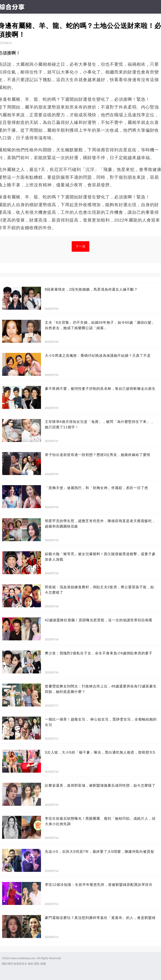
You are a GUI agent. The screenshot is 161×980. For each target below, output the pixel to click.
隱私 (37, 964)
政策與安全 (20, 964)
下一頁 (80, 246)
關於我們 (7, 964)
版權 (43, 964)
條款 (31, 964)
